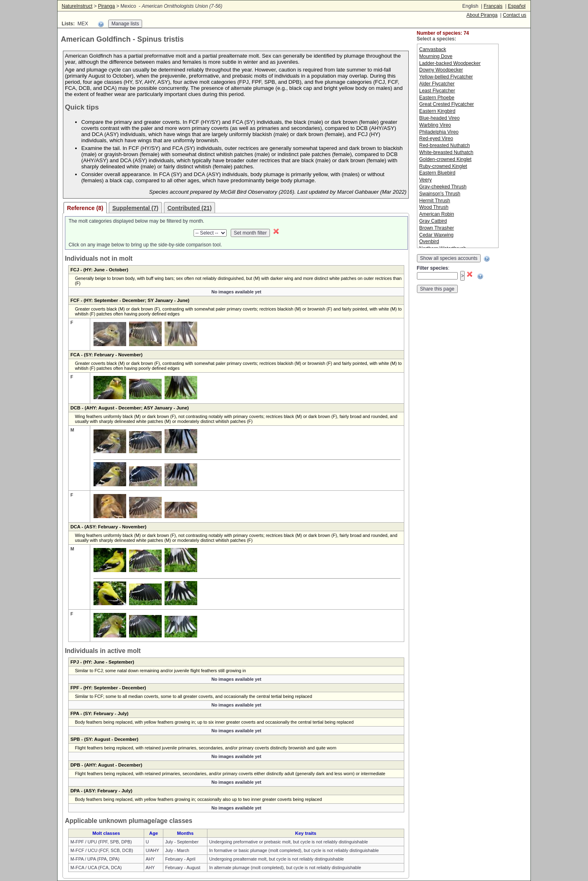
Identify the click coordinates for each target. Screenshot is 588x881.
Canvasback (433, 49)
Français (493, 6)
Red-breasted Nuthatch (445, 145)
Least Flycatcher (437, 91)
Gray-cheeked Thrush (443, 187)
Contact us (514, 15)
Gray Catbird (433, 221)
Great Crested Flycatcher (447, 104)
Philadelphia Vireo (439, 132)
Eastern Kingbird (438, 111)
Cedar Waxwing (437, 235)
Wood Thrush (434, 207)
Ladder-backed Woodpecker (450, 63)
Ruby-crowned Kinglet (443, 166)
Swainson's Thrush (440, 194)
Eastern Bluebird (438, 173)
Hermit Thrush (435, 201)
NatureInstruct (77, 6)
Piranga (106, 6)
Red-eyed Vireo (436, 139)
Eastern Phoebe (437, 98)
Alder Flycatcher (437, 84)
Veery (426, 180)
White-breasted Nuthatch (447, 152)
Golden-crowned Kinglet (445, 159)
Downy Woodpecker (441, 70)
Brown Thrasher (437, 228)
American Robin (437, 214)
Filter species (433, 268)
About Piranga (482, 15)
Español (517, 6)
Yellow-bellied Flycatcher (446, 77)
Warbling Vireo (435, 125)
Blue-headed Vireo (440, 118)
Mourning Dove (436, 56)
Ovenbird (429, 241)
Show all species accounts (449, 258)
